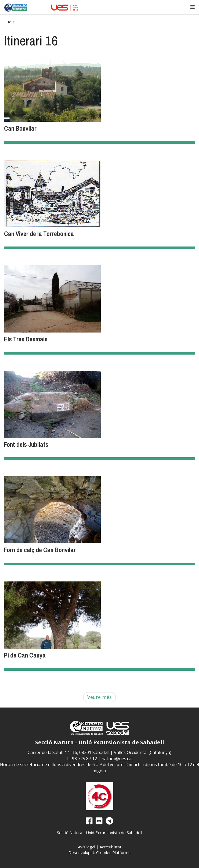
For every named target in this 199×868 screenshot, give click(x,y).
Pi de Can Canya (25, 655)
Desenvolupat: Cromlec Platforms (99, 852)
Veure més (99, 697)
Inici (12, 22)
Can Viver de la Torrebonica (39, 234)
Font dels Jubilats (26, 444)
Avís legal (86, 847)
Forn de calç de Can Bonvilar (40, 550)
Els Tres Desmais (26, 339)
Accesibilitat (111, 847)
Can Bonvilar (20, 128)
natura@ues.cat (117, 759)
